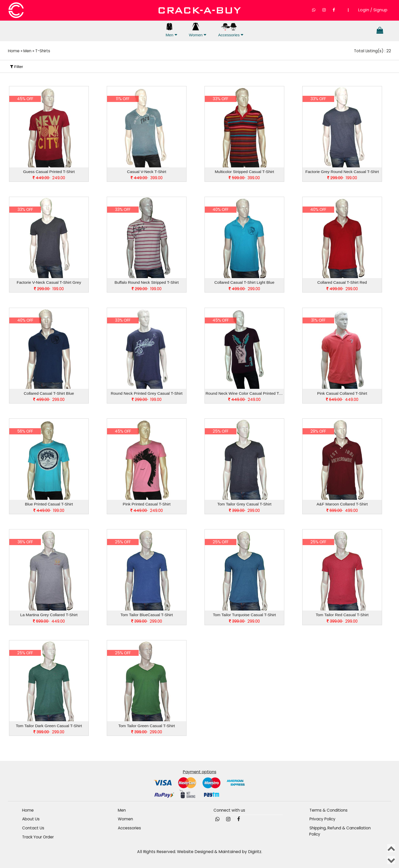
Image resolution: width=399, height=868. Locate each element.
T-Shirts (44, 51)
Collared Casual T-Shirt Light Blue (244, 282)
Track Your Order (39, 836)
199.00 (342, 178)
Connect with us (230, 810)
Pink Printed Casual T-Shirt (147, 504)
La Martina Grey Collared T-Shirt (49, 615)
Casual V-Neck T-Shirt (147, 171)
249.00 (49, 178)
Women (196, 30)
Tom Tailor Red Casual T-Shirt (342, 615)
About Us (31, 819)
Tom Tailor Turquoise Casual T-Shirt (244, 615)
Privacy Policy (323, 819)
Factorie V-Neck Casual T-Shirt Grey (49, 282)
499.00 (342, 510)
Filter (17, 66)
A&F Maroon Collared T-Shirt (342, 504)
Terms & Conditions (329, 810)
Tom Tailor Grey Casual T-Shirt (244, 504)
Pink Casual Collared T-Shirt (342, 393)
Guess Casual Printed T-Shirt (49, 171)
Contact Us (33, 828)
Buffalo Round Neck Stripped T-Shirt (147, 282)
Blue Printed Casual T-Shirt (49, 504)
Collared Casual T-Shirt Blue (49, 393)
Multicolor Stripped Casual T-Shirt (245, 171)
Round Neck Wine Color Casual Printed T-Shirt (245, 393)
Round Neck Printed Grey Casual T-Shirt (147, 393)
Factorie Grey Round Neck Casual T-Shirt (342, 171)
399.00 (147, 178)
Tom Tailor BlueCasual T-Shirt (147, 615)
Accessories (229, 30)
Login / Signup (373, 10)
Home (14, 51)
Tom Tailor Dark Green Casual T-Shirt (49, 725)
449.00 (342, 399)
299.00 (244, 289)
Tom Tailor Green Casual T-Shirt (147, 725)
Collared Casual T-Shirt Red (342, 282)
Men (170, 30)
